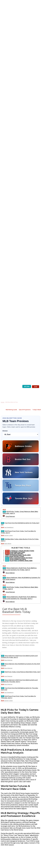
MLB (4, 510)
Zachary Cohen (8, 535)
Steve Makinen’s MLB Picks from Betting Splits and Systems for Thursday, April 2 (20, 598)
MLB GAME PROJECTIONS (15, 556)
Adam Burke (8, 544)
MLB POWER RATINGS (18, 559)
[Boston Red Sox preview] (21, 459)
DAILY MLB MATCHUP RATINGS (21, 558)
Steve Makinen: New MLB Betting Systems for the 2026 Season (21, 578)
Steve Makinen (10, 573)
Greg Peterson (10, 516)
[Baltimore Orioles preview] (21, 446)
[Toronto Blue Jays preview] (21, 498)
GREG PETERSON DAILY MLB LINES (18, 555)
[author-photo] (4, 516)
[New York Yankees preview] (21, 472)
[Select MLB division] (20, 434)
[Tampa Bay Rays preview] (21, 485)
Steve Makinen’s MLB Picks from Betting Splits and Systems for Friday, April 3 (20, 569)
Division (5, 431)
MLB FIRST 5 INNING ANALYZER (21, 561)
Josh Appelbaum (9, 527)
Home (3, 402)
